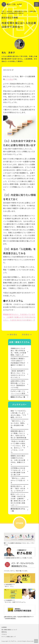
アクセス (4, 634)
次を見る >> (27, 334)
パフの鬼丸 (9, 79)
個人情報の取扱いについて (9, 630)
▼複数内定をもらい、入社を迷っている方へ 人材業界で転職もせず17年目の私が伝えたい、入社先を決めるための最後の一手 (19, 317)
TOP (3, 11)
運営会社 (4, 632)
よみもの (10, 11)
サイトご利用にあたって (9, 637)
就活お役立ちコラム (21, 11)
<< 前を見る (12, 334)
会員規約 (4, 627)
